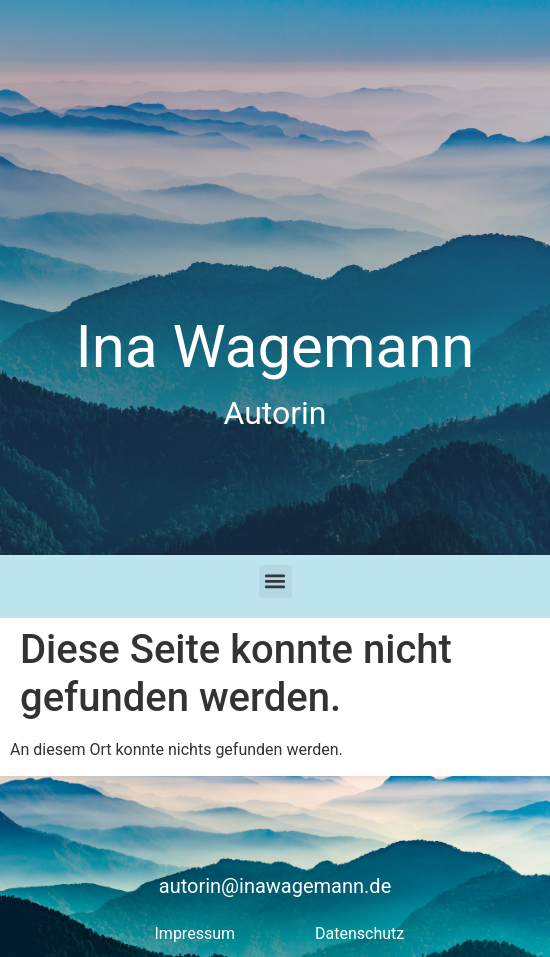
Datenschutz (359, 933)
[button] (275, 581)
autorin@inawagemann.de (275, 886)
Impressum (195, 933)
